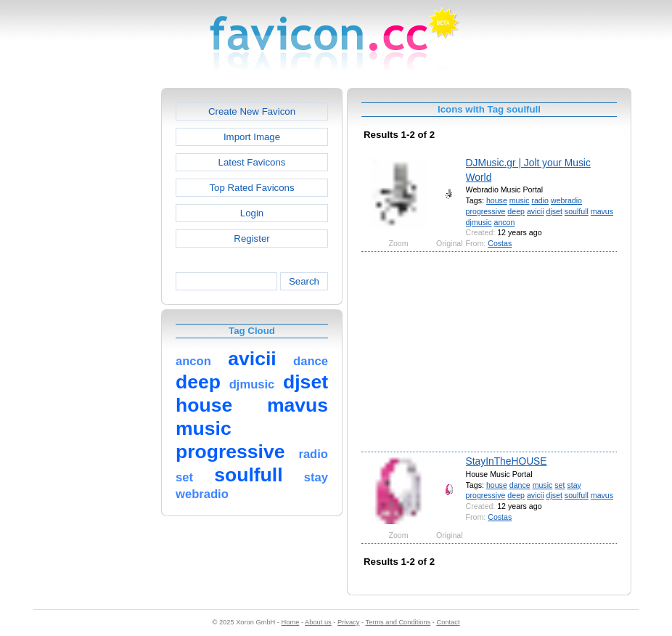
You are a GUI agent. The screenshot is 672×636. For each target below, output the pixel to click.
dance (520, 485)
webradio (566, 200)
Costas (500, 243)
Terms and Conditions (398, 622)
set (560, 485)
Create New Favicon (252, 111)
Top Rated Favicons (251, 188)
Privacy (348, 622)
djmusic (479, 222)
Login (252, 213)
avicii (536, 211)
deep (516, 211)
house (497, 200)
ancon (504, 222)
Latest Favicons (252, 162)
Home (291, 622)
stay (574, 485)
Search (304, 281)
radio (540, 200)
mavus (602, 211)
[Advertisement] (99, 306)
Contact (448, 622)
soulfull (577, 211)
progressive (486, 211)
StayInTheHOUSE (507, 461)
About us (318, 622)
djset (554, 211)
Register (251, 238)
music (520, 200)
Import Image (252, 137)
